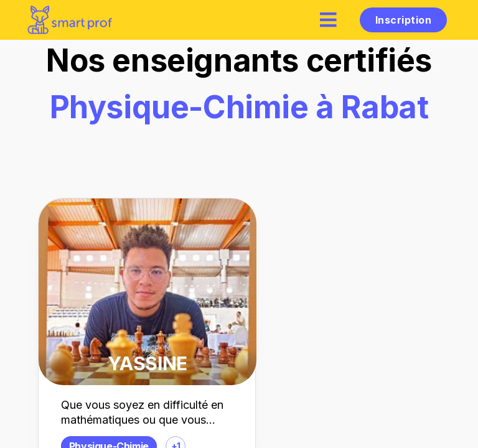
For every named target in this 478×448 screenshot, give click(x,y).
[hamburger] (329, 20)
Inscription (403, 20)
